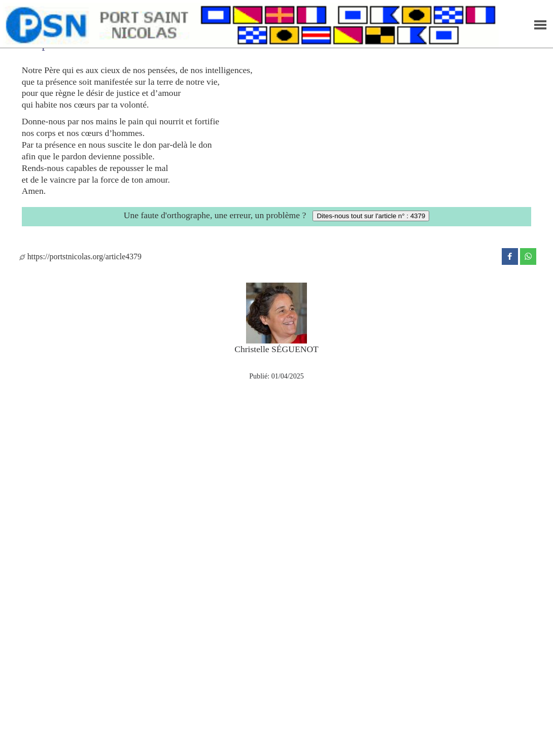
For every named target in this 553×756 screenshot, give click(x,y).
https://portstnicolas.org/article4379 (80, 256)
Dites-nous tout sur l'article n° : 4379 (371, 216)
